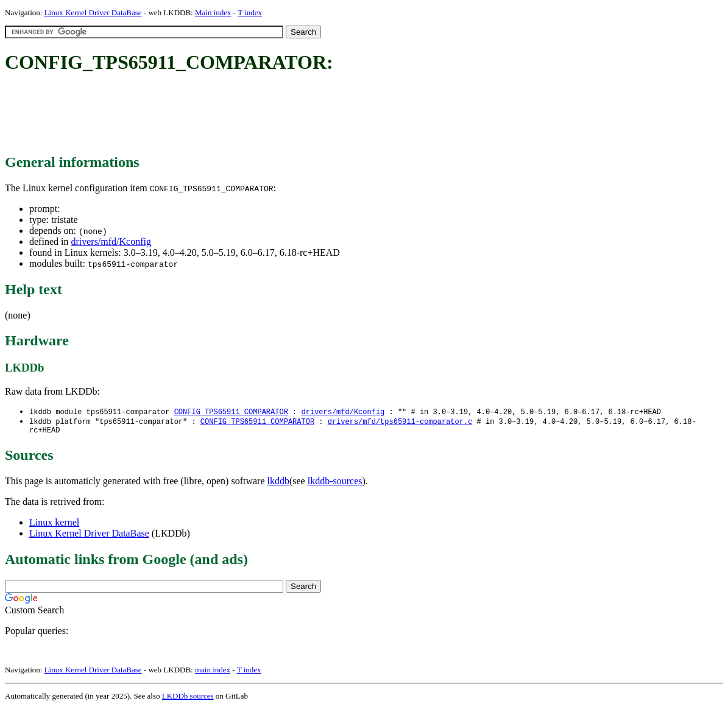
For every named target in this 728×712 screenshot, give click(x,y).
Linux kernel (54, 525)
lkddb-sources (335, 484)
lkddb (278, 484)
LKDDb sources (188, 699)
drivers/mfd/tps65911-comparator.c (400, 422)
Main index (213, 12)
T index (250, 12)
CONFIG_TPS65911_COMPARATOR (231, 412)
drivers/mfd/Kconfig (111, 241)
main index (213, 673)
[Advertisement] (227, 115)
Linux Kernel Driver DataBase (93, 12)
